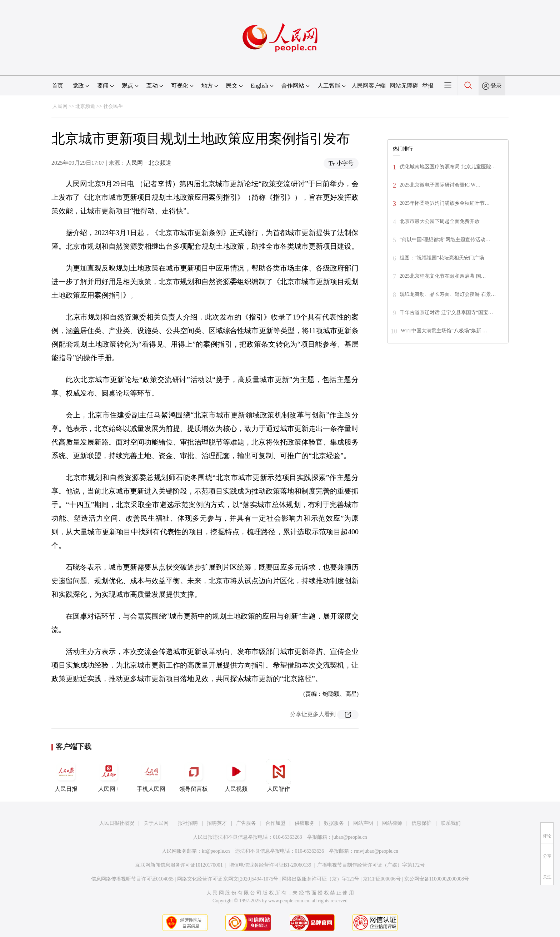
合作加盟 (275, 823)
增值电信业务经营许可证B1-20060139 (270, 865)
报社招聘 (188, 823)
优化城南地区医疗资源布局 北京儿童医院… (448, 167)
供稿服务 (305, 823)
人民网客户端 (369, 86)
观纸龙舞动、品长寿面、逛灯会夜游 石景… (448, 294)
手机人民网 (151, 775)
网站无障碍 (404, 86)
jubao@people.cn (350, 837)
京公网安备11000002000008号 (437, 879)
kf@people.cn (216, 851)
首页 (57, 86)
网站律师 (392, 823)
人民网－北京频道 (149, 163)
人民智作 (279, 775)
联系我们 (451, 823)
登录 (496, 86)
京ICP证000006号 (382, 879)
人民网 (60, 106)
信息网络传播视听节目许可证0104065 (132, 879)
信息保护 (421, 823)
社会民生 (113, 106)
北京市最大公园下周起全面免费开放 (440, 221)
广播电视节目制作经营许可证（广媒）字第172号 (371, 865)
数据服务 (334, 823)
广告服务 (246, 823)
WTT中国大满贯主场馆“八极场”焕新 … (444, 331)
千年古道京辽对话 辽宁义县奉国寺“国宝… (446, 313)
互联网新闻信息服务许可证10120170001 (179, 865)
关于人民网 (156, 823)
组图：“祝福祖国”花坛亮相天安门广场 (442, 258)
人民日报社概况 (117, 823)
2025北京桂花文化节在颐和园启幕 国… (443, 276)
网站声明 (363, 823)
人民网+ (109, 775)
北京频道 (85, 106)
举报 (428, 86)
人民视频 (236, 775)
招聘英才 (217, 823)
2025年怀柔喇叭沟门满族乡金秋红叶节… (445, 203)
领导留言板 (194, 775)
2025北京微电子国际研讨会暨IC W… (440, 185)
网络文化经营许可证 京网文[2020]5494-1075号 (228, 879)
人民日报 (66, 775)
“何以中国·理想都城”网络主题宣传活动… (445, 240)
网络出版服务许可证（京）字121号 (321, 879)
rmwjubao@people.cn (376, 851)
